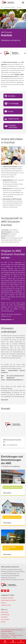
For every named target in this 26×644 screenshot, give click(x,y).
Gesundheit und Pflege (7, 598)
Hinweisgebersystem (6, 637)
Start (2, 7)
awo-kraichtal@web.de (11, 445)
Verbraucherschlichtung (17, 635)
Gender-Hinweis (5, 635)
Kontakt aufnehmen (6, 319)
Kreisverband (5, 612)
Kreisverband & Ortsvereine (10, 7)
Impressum (4, 633)
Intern (15, 637)
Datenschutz (12, 633)
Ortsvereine (19, 7)
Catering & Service (6, 605)
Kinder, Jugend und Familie (8, 600)
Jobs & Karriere (5, 619)
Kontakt (3, 622)
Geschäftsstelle (5, 615)
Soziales (3, 603)
